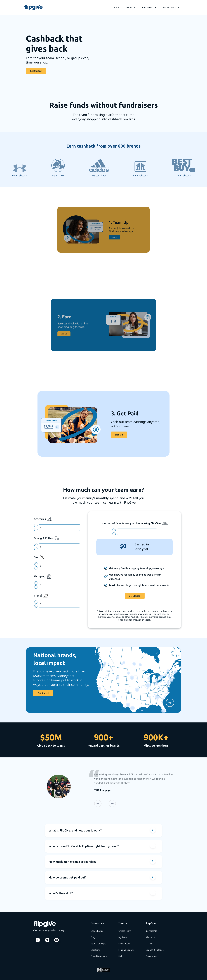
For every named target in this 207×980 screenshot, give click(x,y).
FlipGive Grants (126, 950)
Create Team (125, 931)
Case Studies (97, 931)
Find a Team (124, 944)
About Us (151, 937)
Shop (116, 7)
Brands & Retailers (155, 950)
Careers (150, 944)
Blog (93, 937)
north (37, 526)
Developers (152, 956)
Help (121, 956)
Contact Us (151, 931)
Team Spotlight (98, 944)
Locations (96, 950)
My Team (123, 937)
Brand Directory (99, 956)
